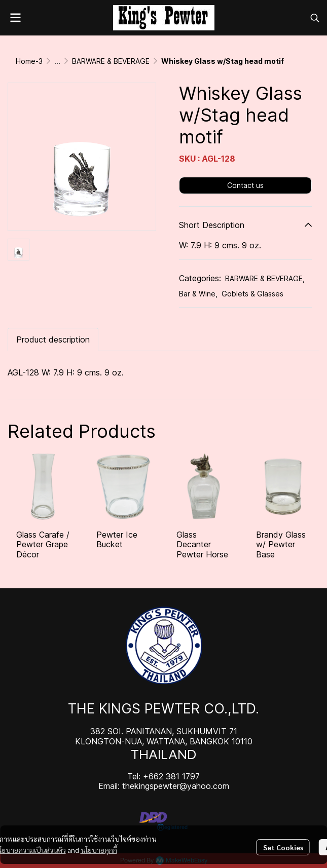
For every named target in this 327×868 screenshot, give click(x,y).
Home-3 (29, 61)
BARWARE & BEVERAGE (111, 61)
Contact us (245, 185)
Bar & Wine (198, 294)
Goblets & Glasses (252, 294)
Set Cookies (283, 847)
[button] (315, 18)
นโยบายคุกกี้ (99, 850)
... (57, 61)
